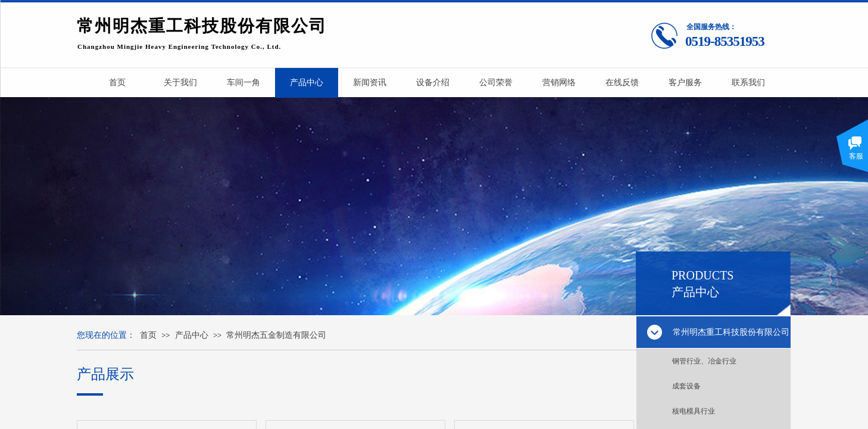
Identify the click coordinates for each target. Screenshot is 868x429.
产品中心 (192, 335)
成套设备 (686, 386)
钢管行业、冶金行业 (704, 361)
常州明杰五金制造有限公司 (276, 335)
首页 (148, 335)
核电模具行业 (694, 411)
